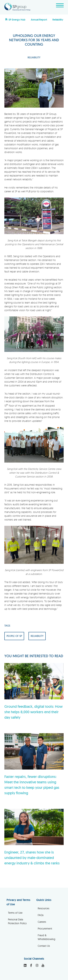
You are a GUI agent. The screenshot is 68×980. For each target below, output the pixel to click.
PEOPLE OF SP (14, 636)
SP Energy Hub (15, 20)
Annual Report (39, 20)
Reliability (58, 20)
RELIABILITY (34, 57)
